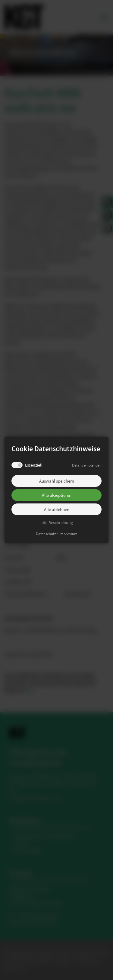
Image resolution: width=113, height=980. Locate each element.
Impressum (68, 534)
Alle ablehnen (57, 509)
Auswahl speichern (57, 481)
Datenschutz (46, 534)
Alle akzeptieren (57, 495)
